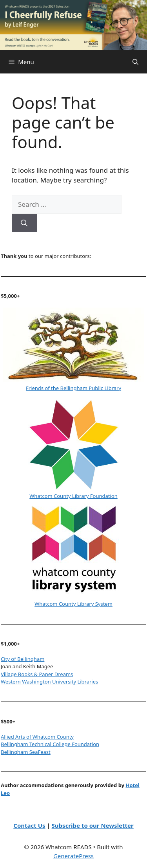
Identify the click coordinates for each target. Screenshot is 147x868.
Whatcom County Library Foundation (73, 496)
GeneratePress (73, 856)
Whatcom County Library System (73, 604)
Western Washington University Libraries (49, 682)
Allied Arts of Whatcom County (37, 737)
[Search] (24, 223)
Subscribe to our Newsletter (93, 825)
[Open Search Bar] (135, 62)
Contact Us (29, 825)
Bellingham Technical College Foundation (50, 744)
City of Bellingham (23, 659)
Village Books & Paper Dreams (37, 674)
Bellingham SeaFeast (26, 752)
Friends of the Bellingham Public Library (73, 388)
